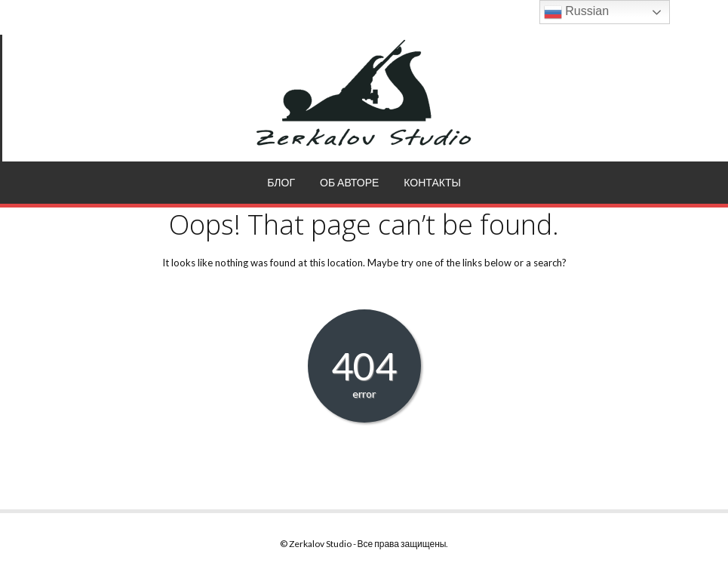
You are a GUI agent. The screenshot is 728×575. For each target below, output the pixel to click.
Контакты (432, 182)
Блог (281, 182)
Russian (576, 12)
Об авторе (349, 182)
